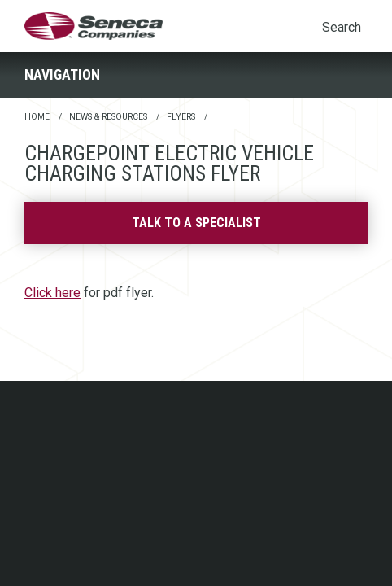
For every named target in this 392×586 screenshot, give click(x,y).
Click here (52, 293)
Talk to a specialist (196, 223)
